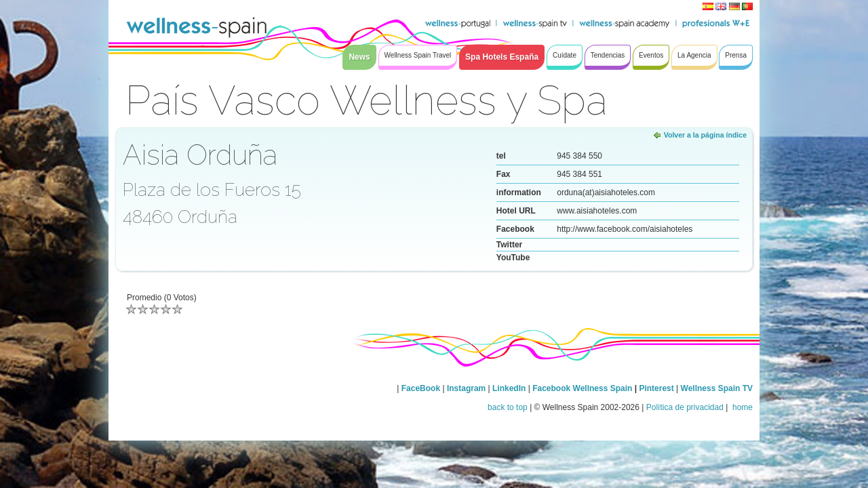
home (742, 407)
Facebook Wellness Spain (582, 388)
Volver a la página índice (705, 135)
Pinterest (657, 388)
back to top (508, 407)
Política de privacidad (685, 407)
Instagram (466, 388)
